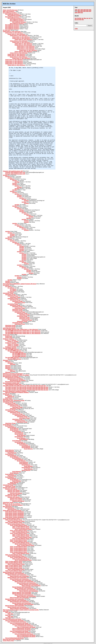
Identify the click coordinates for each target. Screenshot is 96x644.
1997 (79, 10)
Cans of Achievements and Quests (12, 619)
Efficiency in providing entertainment (13, 374)
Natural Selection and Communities (12, 572)
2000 (87, 10)
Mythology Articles (8, 399)
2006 (87, 11)
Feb (78, 18)
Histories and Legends (9, 488)
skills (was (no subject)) (9, 328)
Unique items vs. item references (12, 32)
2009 (79, 13)
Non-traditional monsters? (10, 13)
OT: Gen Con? (7, 30)
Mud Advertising (7, 507)
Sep (76, 20)
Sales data (6, 611)
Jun (87, 18)
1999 (84, 10)
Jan (76, 18)
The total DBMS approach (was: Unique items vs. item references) (20, 329)
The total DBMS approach (10, 348)
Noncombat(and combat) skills (11, 383)
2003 (79, 11)
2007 (90, 11)
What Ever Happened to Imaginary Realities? (15, 391)
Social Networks (7, 425)
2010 (82, 13)
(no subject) (6, 285)
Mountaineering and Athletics (11, 376)
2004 (82, 11)
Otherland (6, 360)
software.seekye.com (48, 643)
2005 (84, 11)
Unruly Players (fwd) (8, 641)
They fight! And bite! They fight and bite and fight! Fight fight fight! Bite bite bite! (24, 386)
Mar (80, 18)
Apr (83, 18)
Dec (83, 20)
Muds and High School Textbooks (12, 639)
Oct (78, 20)
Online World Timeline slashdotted (12, 511)
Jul (89, 18)
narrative (5, 175)
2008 (76, 13)
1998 (82, 10)
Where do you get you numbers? (12, 504)
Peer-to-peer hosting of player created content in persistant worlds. (21, 610)
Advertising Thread (8, 293)
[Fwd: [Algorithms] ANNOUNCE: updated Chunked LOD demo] (20, 284)
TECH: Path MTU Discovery (10, 10)
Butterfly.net (6, 394)
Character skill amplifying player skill (13, 171)
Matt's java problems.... (9, 11)
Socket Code (6, 335)
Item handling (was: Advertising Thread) (14, 401)
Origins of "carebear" (9, 339)
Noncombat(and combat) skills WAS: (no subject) (16, 375)
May (85, 18)
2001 (90, 10)
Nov (80, 20)
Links (76, 29)
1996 (76, 10)
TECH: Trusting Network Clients (11, 519)
